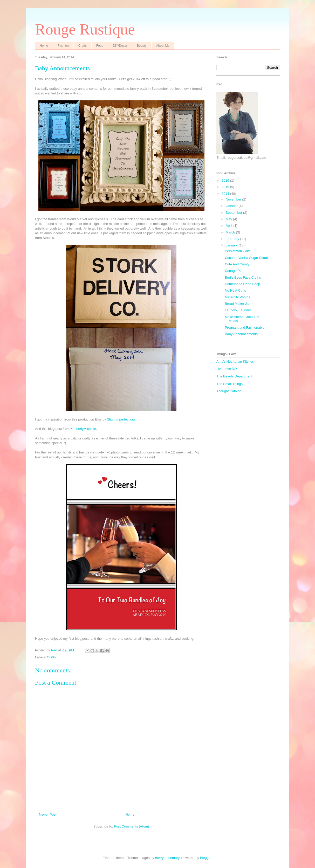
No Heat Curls (235, 290)
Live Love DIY (227, 369)
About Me (163, 46)
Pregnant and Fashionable (245, 328)
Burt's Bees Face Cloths (243, 277)
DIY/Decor (120, 46)
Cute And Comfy (237, 264)
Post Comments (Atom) (131, 826)
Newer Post (48, 814)
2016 (226, 180)
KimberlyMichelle (83, 429)
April (230, 226)
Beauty (142, 46)
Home (44, 46)
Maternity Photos (237, 297)
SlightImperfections (121, 419)
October (232, 206)
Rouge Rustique (85, 29)
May (229, 219)
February (233, 239)
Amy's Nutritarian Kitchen (235, 361)
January (232, 245)
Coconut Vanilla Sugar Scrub (246, 258)
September (234, 213)
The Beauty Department (234, 376)
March (231, 232)
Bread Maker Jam (238, 304)
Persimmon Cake (238, 251)
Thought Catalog (229, 391)
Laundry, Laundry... (239, 310)
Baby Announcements (241, 334)
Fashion (63, 46)
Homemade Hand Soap (242, 284)
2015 (226, 187)
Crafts (83, 46)
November (234, 199)
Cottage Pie (234, 271)
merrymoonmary (167, 858)
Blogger (206, 858)
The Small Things (230, 384)
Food (100, 46)
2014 (226, 194)
